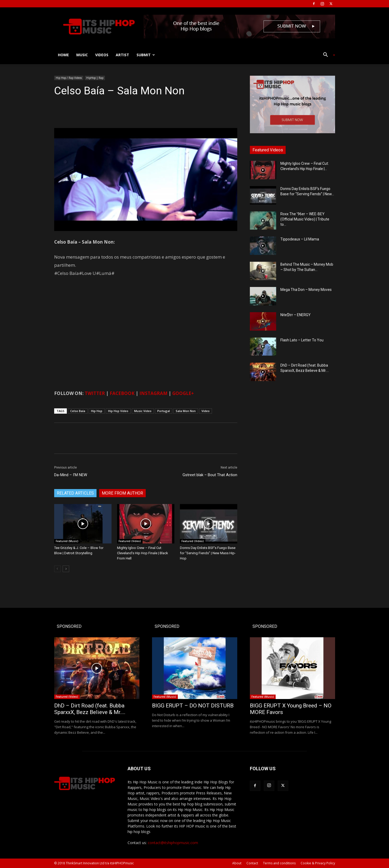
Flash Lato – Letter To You (302, 340)
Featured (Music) (67, 541)
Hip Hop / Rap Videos (69, 78)
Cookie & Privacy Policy (318, 863)
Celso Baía (78, 411)
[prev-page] (57, 569)
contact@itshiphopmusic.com (173, 843)
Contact (252, 863)
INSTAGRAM (153, 393)
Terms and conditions (279, 863)
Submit (146, 55)
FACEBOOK (122, 393)
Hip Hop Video (118, 411)
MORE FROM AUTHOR (122, 493)
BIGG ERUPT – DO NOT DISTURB (193, 706)
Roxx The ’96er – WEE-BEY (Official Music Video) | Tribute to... (305, 219)
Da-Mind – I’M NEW (71, 475)
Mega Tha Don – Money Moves (306, 290)
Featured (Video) (130, 541)
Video (206, 411)
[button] (327, 55)
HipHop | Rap (95, 78)
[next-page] (66, 569)
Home (63, 55)
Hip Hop (97, 411)
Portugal (164, 411)
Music (82, 55)
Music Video (143, 411)
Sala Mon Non (186, 411)
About (237, 863)
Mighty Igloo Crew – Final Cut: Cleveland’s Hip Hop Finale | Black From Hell (143, 553)
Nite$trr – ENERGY (295, 315)
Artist (122, 55)
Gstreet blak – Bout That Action (210, 475)
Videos (102, 55)
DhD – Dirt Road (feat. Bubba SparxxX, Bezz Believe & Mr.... (90, 709)
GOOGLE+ (183, 393)
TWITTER (95, 393)
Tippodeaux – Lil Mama (300, 239)
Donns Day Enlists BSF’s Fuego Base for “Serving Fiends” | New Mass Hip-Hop (208, 553)
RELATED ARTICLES (75, 493)
